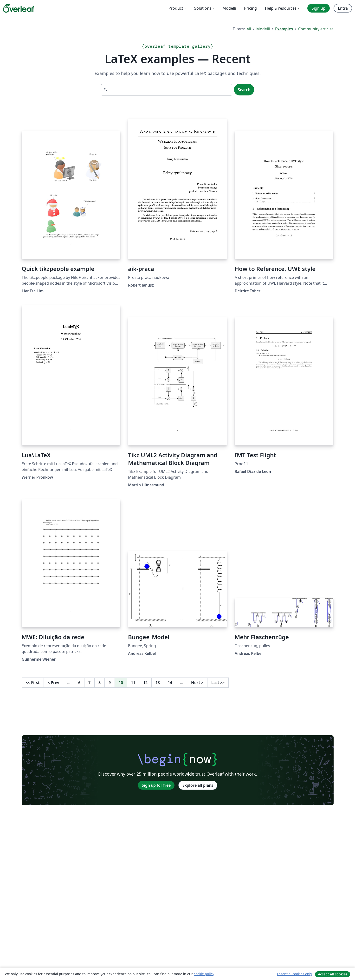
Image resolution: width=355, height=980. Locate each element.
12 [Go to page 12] (145, 683)
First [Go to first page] (33, 683)
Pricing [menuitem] (250, 8)
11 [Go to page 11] (133, 683)
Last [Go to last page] (218, 683)
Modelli (263, 29)
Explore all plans (198, 785)
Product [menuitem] (176, 8)
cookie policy (204, 974)
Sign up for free (156, 785)
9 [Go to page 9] (110, 683)
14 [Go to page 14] (170, 683)
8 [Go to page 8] (100, 683)
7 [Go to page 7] (89, 683)
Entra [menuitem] (343, 8)
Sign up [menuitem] (319, 8)
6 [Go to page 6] (79, 683)
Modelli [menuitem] (229, 8)
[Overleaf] (19, 8)
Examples (284, 29)
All (249, 29)
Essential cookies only (294, 974)
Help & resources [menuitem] (281, 8)
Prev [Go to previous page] (53, 683)
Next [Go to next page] (197, 683)
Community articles (316, 29)
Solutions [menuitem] (203, 8)
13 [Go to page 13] (158, 683)
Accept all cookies (333, 974)
